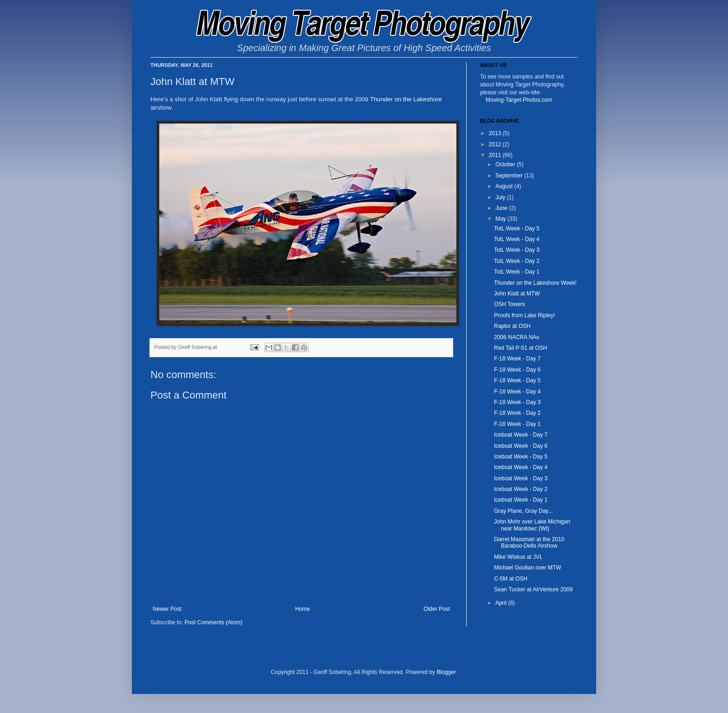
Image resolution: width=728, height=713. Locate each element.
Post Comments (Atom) (213, 622)
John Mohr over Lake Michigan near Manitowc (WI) (532, 525)
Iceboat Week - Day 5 (521, 457)
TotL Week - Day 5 (517, 229)
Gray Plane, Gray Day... (523, 511)
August (505, 186)
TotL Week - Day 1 (517, 272)
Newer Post (167, 609)
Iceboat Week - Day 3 (521, 478)
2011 (496, 155)
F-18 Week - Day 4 (517, 392)
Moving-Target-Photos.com (519, 100)
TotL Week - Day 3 (517, 250)
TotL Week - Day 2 (517, 261)
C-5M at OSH (511, 579)
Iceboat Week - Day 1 (521, 500)
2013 (496, 133)
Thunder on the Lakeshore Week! (535, 283)
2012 (496, 144)
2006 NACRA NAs (517, 337)
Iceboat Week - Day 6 (521, 446)
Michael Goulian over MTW (528, 568)
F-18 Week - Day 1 (517, 424)
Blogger (446, 672)
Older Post (437, 609)
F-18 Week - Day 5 (517, 380)
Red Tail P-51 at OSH (521, 348)
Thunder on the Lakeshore (406, 99)
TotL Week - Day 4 (517, 239)
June (502, 208)
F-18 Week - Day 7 (517, 359)
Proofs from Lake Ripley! (524, 315)
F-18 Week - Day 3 (517, 402)
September (510, 176)
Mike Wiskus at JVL (518, 557)
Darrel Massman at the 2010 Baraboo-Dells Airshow (529, 543)
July (501, 197)
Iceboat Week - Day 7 (521, 435)
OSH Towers (510, 304)
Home (303, 609)
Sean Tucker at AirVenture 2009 (533, 589)
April (502, 603)
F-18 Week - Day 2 (517, 413)
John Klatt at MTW (517, 294)
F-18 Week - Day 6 (517, 370)
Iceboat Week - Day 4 (521, 467)
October (506, 164)
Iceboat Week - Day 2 (521, 489)
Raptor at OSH (512, 326)
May (501, 219)
